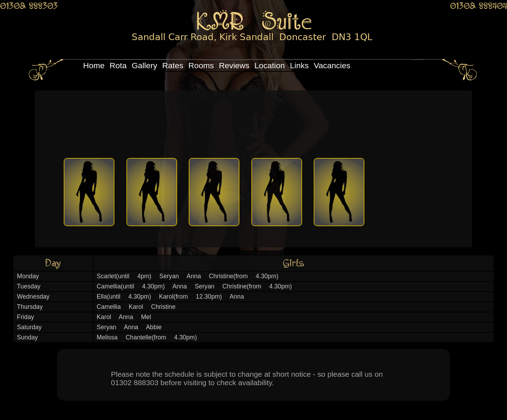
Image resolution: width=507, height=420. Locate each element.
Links (299, 65)
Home (94, 65)
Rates (173, 65)
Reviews (234, 65)
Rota (118, 65)
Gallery (144, 65)
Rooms (201, 65)
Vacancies (332, 65)
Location (270, 65)
